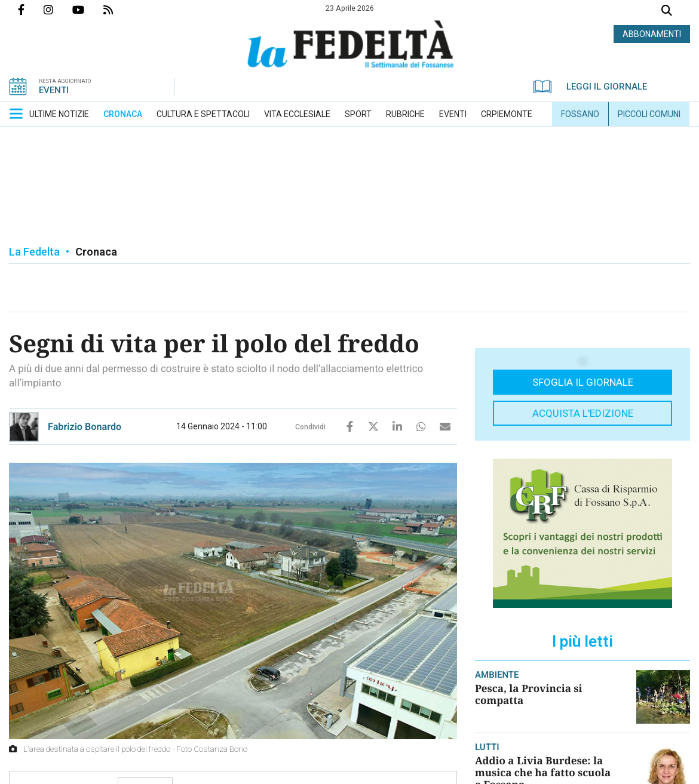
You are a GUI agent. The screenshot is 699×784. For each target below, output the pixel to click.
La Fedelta (34, 252)
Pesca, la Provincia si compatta (528, 694)
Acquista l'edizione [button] (583, 413)
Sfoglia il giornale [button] (583, 382)
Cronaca (96, 252)
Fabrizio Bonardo (85, 427)
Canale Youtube (88, 10)
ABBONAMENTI (652, 34)
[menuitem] (59, 114)
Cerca (667, 12)
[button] (16, 113)
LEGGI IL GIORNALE (590, 87)
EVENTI (54, 90)
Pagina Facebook (31, 10)
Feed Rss (118, 10)
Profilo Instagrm (58, 10)
